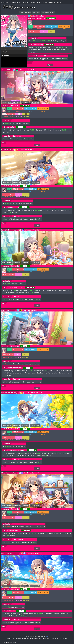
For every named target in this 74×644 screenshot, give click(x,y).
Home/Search (15, 2)
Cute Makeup (18, 216)
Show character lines (48, 12)
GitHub (47, 636)
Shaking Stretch (13, 207)
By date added (48, 2)
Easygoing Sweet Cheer (10, 553)
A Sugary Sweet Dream (16, 288)
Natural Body (38, 45)
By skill (25, 2)
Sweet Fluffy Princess (9, 230)
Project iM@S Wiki (25, 12)
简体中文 (60, 2)
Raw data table (6, 55)
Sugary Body (6, 69)
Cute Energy (17, 136)
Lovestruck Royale (8, 310)
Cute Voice (17, 297)
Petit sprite (5, 52)
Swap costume (21, 45)
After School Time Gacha (41, 41)
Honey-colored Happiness (17, 450)
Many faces (36, 12)
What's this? (12, 643)
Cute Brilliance (18, 539)
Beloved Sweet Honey (9, 393)
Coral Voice (11, 611)
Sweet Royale (6, 150)
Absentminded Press (15, 368)
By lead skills (35, 2)
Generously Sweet (14, 530)
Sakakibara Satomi (40, 16)
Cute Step (42, 56)
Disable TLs (4, 643)
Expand (50, 65)
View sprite (5, 49)
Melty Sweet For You (9, 473)
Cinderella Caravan (17, 364)
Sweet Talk (11, 127)
